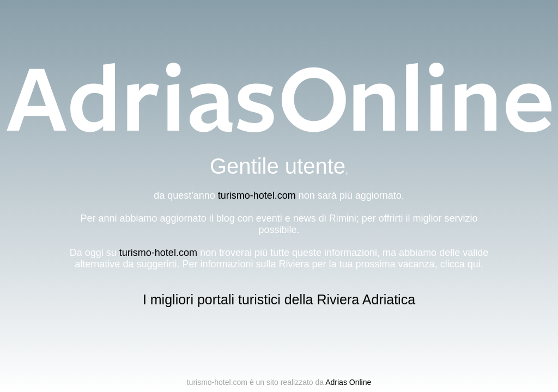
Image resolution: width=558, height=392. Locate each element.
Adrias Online (348, 382)
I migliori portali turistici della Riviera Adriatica (279, 299)
